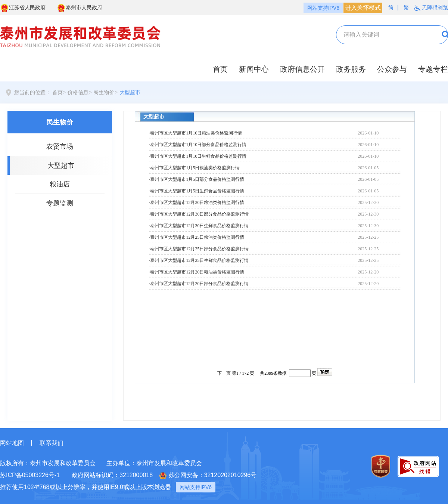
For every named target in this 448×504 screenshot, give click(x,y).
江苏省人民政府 (23, 8)
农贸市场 (60, 146)
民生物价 (104, 92)
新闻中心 (254, 69)
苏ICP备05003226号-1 (30, 475)
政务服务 (351, 69)
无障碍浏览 (431, 8)
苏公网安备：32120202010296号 (208, 476)
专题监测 (60, 203)
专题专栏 (433, 69)
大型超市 (130, 92)
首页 (220, 69)
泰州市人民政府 (80, 8)
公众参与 (392, 69)
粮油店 (60, 184)
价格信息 (78, 92)
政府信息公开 (302, 69)
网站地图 (12, 443)
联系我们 (52, 443)
